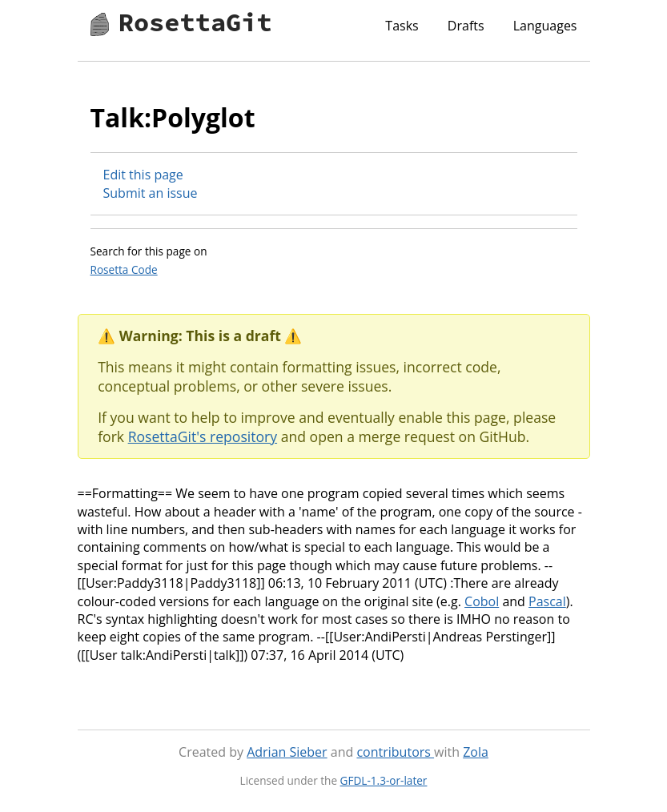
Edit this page (143, 175)
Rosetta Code (124, 269)
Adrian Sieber (287, 752)
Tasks (402, 26)
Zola (476, 752)
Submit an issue (151, 193)
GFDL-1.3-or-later (384, 780)
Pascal (547, 601)
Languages (545, 26)
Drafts (466, 26)
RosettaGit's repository (203, 436)
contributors (395, 752)
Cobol (482, 601)
